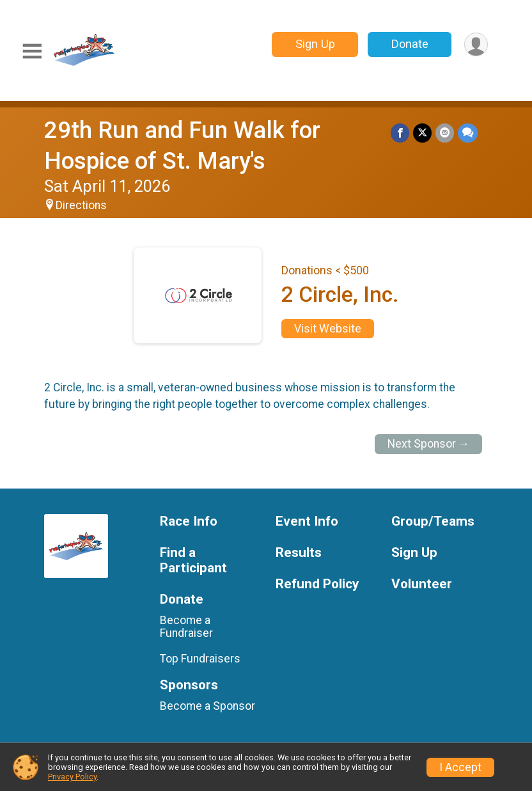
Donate (410, 44)
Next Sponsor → (429, 444)
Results (299, 553)
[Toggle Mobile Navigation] (32, 51)
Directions (81, 205)
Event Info (307, 521)
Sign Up (315, 44)
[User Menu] (476, 44)
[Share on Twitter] (422, 133)
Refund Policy (317, 584)
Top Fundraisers (200, 659)
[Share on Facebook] (400, 133)
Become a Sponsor (207, 706)
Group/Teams (433, 521)
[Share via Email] (445, 133)
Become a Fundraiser (186, 627)
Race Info (189, 521)
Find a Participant (193, 560)
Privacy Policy (72, 777)
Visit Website (328, 329)
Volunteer (422, 584)
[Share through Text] (468, 133)
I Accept (460, 767)
